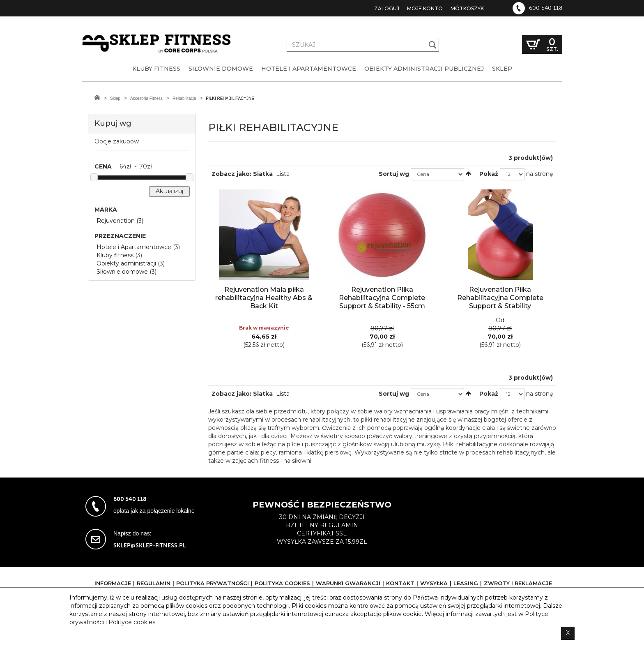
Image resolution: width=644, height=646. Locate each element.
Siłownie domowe (122, 272)
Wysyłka (434, 583)
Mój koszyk (467, 8)
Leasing (466, 583)
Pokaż (489, 174)
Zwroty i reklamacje (518, 583)
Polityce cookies (132, 622)
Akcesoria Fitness (146, 98)
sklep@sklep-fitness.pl (150, 546)
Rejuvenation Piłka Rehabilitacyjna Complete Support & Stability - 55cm (382, 298)
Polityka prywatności (213, 583)
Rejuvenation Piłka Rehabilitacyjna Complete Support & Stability (500, 298)
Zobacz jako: (231, 174)
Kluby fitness (115, 255)
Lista (283, 174)
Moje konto (425, 8)
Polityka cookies (282, 583)
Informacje (113, 583)
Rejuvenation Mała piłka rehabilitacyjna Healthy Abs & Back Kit (264, 298)
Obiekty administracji (126, 263)
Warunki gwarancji (348, 583)
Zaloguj (387, 8)
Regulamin (154, 583)
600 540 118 (546, 8)
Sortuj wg (394, 174)
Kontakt (400, 583)
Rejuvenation (116, 221)
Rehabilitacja (184, 98)
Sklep (115, 98)
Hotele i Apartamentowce (134, 247)
